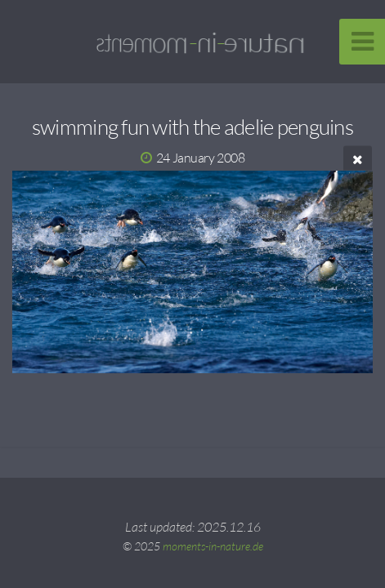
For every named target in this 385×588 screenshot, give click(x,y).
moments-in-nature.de (213, 546)
